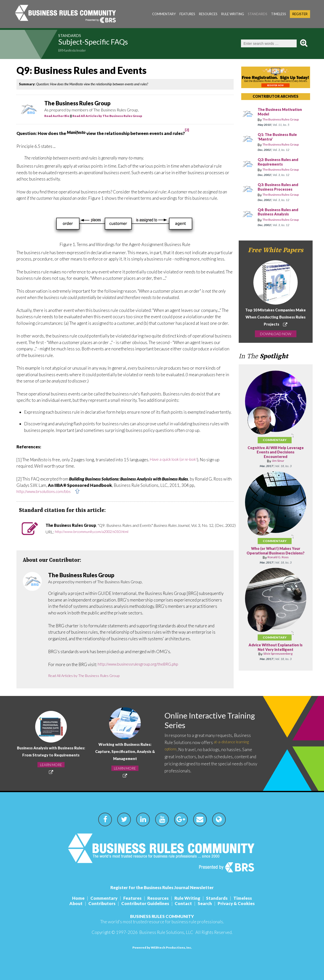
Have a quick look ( (176, 460)
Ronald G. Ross (278, 562)
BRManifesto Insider (76, 51)
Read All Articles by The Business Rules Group (107, 116)
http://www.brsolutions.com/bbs (47, 492)
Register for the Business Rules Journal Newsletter (162, 887)
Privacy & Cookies (241, 903)
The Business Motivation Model (282, 112)
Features (187, 14)
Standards (258, 14)
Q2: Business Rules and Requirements (280, 162)
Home (72, 898)
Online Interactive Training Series (200, 721)
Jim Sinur (278, 461)
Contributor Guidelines (144, 903)
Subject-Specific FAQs (106, 43)
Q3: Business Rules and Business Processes (280, 187)
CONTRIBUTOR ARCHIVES (276, 96)
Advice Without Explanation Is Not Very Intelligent (276, 652)
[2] (187, 130)
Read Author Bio (57, 116)
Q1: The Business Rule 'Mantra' (279, 137)
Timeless (279, 14)
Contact (185, 903)
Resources (208, 14)
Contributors (99, 903)
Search (208, 903)
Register (300, 14)
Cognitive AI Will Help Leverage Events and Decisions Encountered (276, 452)
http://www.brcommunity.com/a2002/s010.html (96, 532)
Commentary (164, 14)
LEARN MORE (51, 768)
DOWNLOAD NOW (276, 334)
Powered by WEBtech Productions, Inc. (162, 947)
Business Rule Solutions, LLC (166, 932)
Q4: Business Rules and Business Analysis (280, 212)
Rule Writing (233, 14)
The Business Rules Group (284, 120)
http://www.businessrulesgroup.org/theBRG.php (143, 664)
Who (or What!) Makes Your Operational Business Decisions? (276, 553)
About (71, 903)
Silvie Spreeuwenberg (278, 658)
